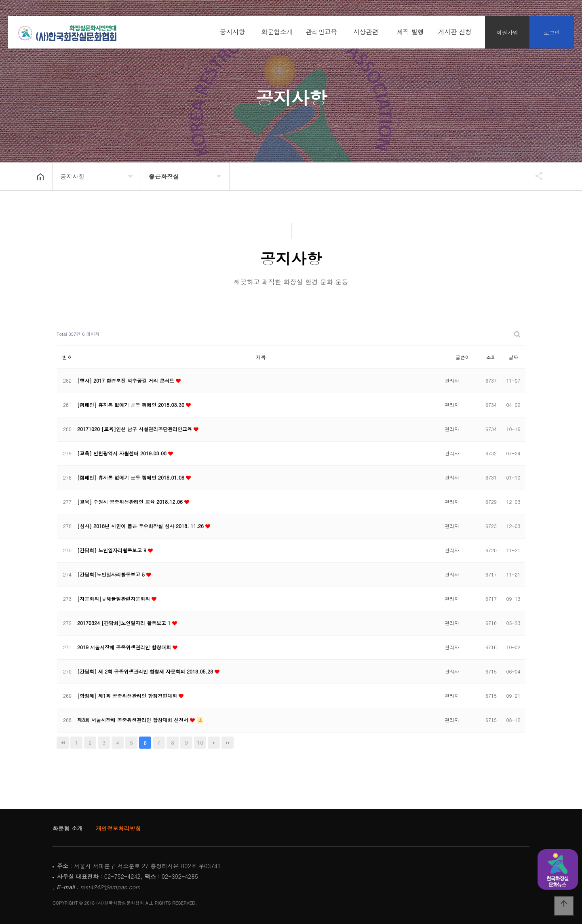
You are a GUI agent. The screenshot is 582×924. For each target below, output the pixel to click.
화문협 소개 (68, 828)
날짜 (513, 357)
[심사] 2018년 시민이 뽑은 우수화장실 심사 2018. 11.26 (141, 526)
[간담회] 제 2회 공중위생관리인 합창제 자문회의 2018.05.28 (146, 671)
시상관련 (366, 32)
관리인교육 (321, 32)
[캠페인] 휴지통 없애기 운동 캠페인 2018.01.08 (132, 477)
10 (200, 742)
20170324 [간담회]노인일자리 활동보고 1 (125, 623)
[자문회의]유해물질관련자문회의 (114, 599)
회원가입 (507, 32)
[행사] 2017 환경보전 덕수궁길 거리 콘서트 (127, 380)
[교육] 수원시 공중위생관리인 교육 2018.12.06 (131, 502)
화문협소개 (277, 32)
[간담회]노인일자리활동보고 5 (112, 574)
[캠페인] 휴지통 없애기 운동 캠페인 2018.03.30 (132, 405)
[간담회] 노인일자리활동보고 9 (113, 550)
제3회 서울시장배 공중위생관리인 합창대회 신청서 (134, 720)
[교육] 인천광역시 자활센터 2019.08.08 (123, 453)
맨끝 (228, 743)
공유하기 (535, 176)
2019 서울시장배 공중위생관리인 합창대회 (125, 647)
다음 (214, 743)
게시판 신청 (455, 32)
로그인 (552, 32)
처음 (63, 743)
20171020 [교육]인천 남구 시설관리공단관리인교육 (135, 429)
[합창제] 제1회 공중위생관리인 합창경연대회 (128, 696)
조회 (491, 357)
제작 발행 (410, 32)
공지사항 (232, 32)
